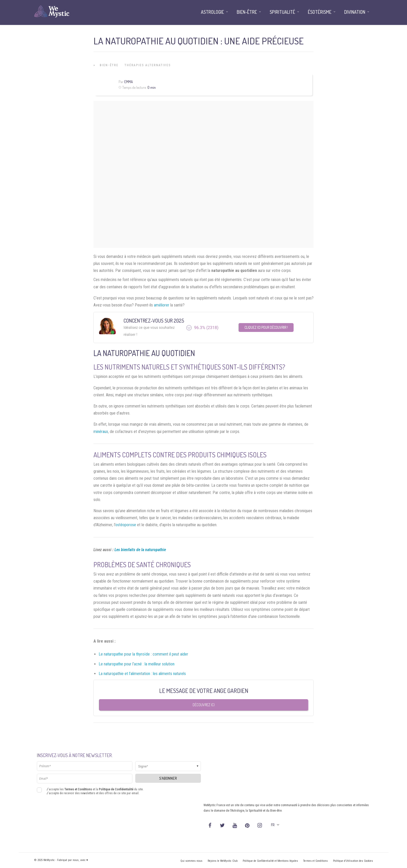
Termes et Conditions (78, 789)
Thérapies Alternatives (148, 65)
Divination (355, 12)
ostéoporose (126, 525)
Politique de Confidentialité (116, 789)
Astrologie (212, 12)
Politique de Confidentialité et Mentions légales (270, 861)
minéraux (101, 432)
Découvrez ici (204, 705)
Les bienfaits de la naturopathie (140, 550)
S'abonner (168, 778)
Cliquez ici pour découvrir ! (266, 327)
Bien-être (109, 65)
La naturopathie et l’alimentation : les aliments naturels (142, 674)
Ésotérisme (320, 12)
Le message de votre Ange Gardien (204, 691)
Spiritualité (282, 12)
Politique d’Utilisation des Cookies (353, 861)
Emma (129, 82)
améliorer (162, 305)
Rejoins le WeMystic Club (223, 861)
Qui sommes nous (191, 861)
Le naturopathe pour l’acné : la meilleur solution (137, 664)
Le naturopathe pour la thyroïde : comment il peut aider (143, 654)
